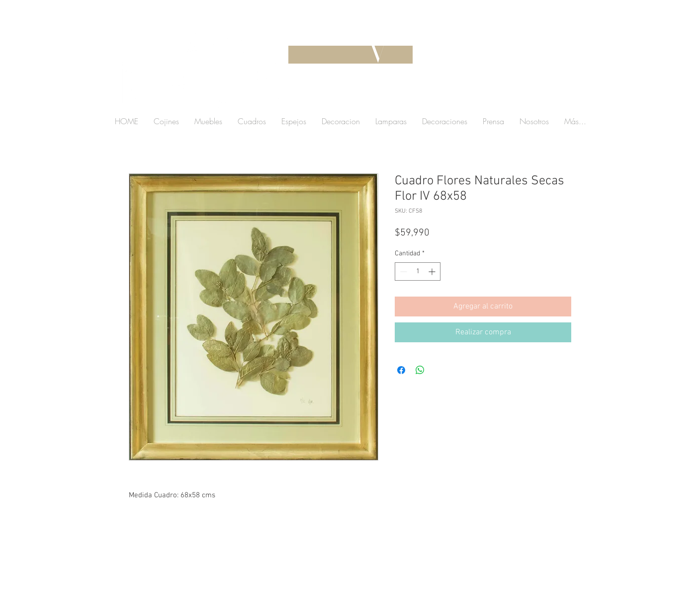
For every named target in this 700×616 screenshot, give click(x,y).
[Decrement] (402, 271)
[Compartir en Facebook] (401, 370)
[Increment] (433, 271)
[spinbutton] (418, 271)
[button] (511, 97)
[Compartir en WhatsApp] (420, 370)
